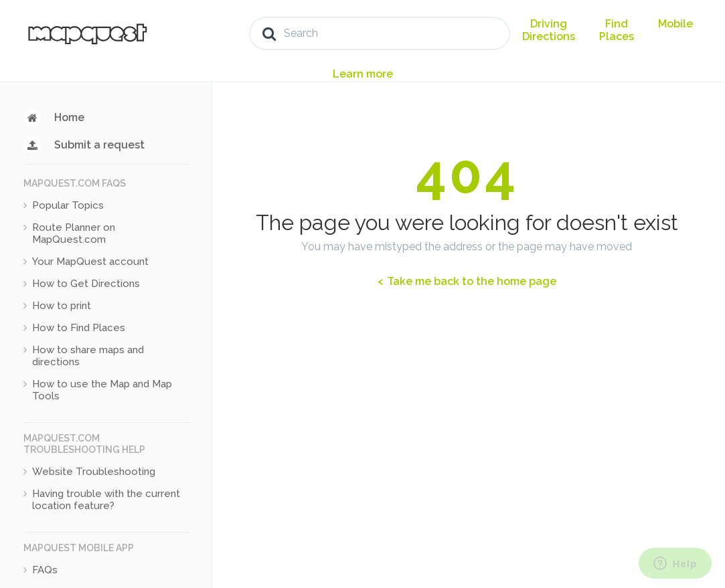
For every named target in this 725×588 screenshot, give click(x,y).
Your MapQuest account (90, 262)
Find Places (617, 30)
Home (69, 117)
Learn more (363, 74)
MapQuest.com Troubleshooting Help (84, 444)
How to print (62, 306)
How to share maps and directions (88, 356)
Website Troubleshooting (94, 472)
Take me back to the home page (470, 281)
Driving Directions (549, 30)
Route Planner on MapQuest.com (74, 233)
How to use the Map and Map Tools (102, 390)
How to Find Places (79, 328)
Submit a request (99, 145)
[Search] (380, 33)
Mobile (675, 24)
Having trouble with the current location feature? (106, 500)
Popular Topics (68, 205)
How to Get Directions (86, 284)
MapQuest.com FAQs (75, 183)
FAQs (45, 570)
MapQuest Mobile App (79, 548)
